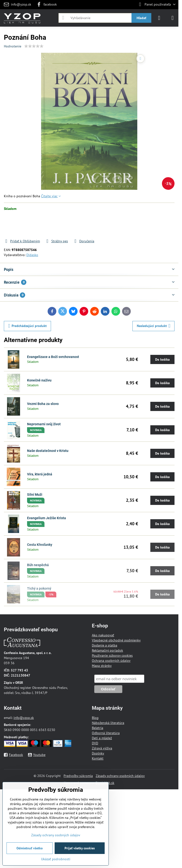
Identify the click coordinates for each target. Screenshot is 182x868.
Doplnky (98, 753)
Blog (95, 718)
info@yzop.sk (24, 718)
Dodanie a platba (105, 645)
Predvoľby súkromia (78, 776)
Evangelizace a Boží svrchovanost (53, 357)
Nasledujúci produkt (154, 326)
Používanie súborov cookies (112, 655)
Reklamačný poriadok (107, 650)
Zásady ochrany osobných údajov (120, 776)
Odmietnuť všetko (30, 848)
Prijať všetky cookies (80, 848)
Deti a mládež (102, 738)
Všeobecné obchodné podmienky (116, 640)
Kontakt (98, 758)
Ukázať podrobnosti (56, 859)
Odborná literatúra (106, 733)
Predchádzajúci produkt (28, 326)
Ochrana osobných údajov (111, 661)
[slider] (34, 46)
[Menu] (173, 18)
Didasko (32, 255)
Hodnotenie (13, 46)
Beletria (98, 728)
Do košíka (128, 225)
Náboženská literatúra (108, 723)
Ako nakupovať (103, 635)
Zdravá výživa (102, 748)
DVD (95, 743)
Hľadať (141, 18)
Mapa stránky (102, 666)
